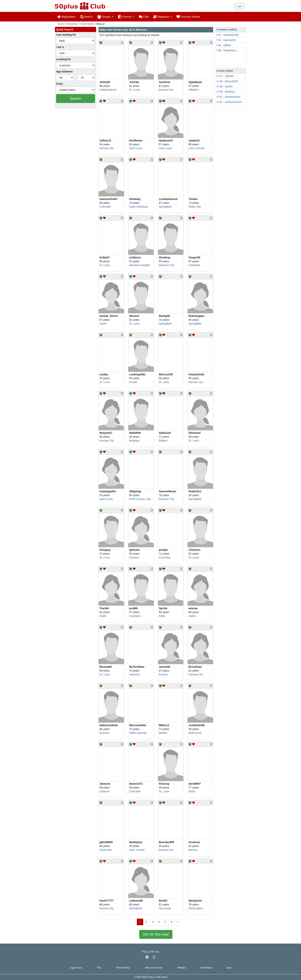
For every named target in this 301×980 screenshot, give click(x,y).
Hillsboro (194, 90)
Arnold (133, 382)
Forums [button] (126, 17)
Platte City (195, 207)
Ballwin (163, 441)
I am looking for (66, 35)
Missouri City (167, 265)
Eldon (192, 791)
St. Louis (134, 90)
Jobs (229, 968)
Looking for (63, 59)
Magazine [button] (162, 17)
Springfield (165, 207)
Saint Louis (136, 148)
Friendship (72, 24)
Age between (64, 72)
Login (239, 6)
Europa (163, 674)
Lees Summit (196, 148)
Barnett (193, 850)
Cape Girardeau (139, 207)
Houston (134, 557)
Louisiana (135, 616)
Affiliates (182, 968)
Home (61, 24)
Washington (196, 908)
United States (87, 24)
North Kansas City (140, 499)
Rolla (162, 616)
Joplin (103, 324)
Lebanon (105, 791)
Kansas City (166, 90)
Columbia (105, 207)
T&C (99, 968)
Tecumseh (165, 908)
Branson (104, 733)
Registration (66, 17)
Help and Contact (154, 968)
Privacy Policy (123, 968)
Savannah (105, 850)
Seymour (135, 674)
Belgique (134, 441)
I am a (60, 47)
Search (86, 17)
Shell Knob (195, 733)
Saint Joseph (137, 850)
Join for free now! (156, 934)
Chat (144, 17)
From (59, 84)
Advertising (206, 968)
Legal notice (76, 968)
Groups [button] (105, 17)
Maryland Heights (140, 265)
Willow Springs (138, 733)
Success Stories (188, 17)
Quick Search (65, 30)
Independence (108, 90)
